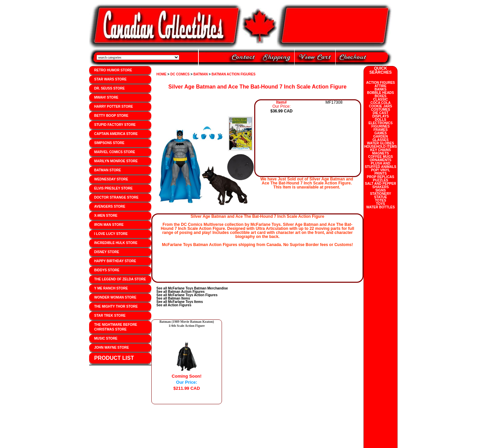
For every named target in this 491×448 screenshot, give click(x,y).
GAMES (381, 133)
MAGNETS (381, 153)
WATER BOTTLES (381, 207)
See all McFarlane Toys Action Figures (187, 295)
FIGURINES (380, 126)
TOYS (381, 204)
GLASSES (381, 140)
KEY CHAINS (381, 150)
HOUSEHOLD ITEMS (381, 147)
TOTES (381, 200)
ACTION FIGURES (381, 83)
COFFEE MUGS (381, 157)
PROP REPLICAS (381, 177)
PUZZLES (381, 180)
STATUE (381, 197)
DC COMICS (180, 74)
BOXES (381, 96)
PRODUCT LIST (114, 358)
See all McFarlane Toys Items (180, 302)
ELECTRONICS (381, 123)
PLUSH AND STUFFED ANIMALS (380, 165)
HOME (161, 74)
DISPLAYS (381, 116)
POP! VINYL (381, 170)
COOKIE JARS (381, 106)
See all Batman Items (173, 298)
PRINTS (381, 174)
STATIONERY (381, 194)
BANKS (381, 89)
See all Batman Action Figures (181, 292)
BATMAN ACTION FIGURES (234, 74)
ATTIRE (381, 86)
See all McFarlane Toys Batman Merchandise (192, 288)
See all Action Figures (174, 305)
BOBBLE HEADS (380, 93)
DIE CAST (381, 113)
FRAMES (380, 130)
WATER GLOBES (380, 143)
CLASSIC (381, 99)
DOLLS (381, 120)
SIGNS (381, 190)
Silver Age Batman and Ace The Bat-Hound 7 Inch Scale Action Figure (258, 87)
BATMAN (201, 74)
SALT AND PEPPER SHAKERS (381, 185)
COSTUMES (381, 110)
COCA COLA (380, 103)
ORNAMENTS (380, 160)
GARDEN (381, 136)
